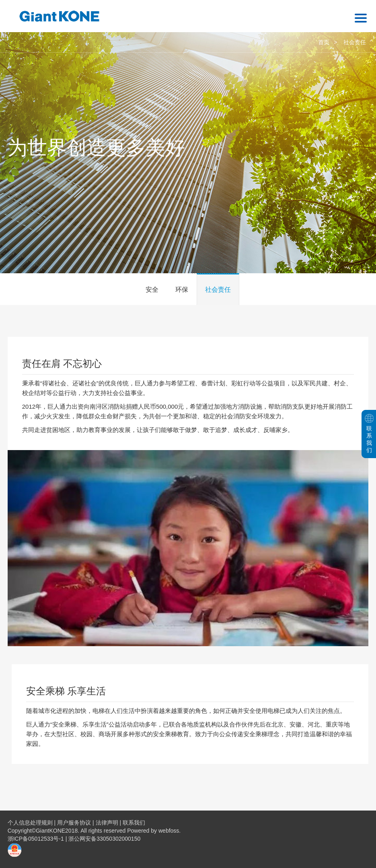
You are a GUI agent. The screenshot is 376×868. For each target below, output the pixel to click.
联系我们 (134, 823)
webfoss (169, 831)
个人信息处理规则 (30, 823)
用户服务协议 (74, 823)
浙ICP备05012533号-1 (37, 839)
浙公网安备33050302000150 (104, 839)
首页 (324, 42)
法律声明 (107, 823)
